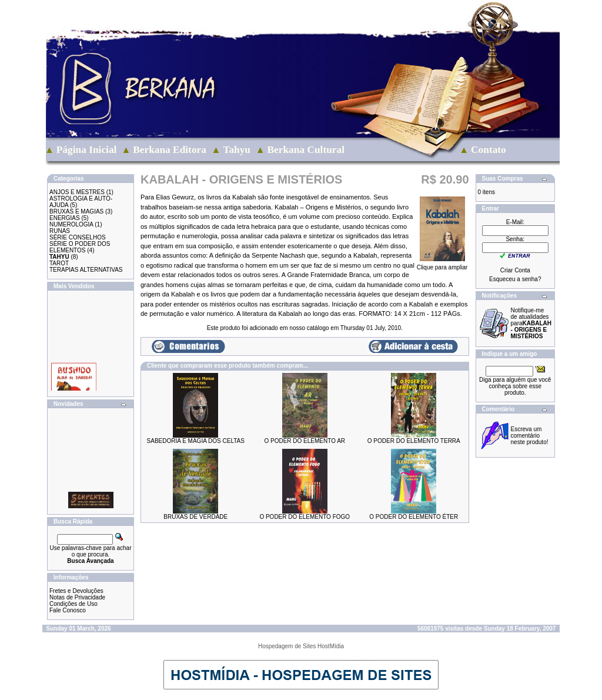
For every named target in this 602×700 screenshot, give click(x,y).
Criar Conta (515, 270)
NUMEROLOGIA (71, 224)
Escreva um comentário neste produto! (530, 436)
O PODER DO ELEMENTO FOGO (305, 517)
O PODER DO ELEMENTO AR (305, 441)
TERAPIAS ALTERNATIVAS (86, 270)
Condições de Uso (73, 604)
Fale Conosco (68, 610)
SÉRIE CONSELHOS (78, 237)
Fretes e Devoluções (76, 591)
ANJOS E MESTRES (77, 192)
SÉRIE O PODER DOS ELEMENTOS (80, 247)
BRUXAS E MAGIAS (76, 211)
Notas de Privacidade (77, 597)
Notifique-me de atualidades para (531, 323)
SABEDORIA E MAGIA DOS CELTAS (196, 441)
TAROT (59, 263)
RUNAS (60, 231)
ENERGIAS (65, 218)
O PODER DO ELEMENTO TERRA (414, 441)
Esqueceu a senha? (515, 279)
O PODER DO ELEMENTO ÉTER (414, 517)
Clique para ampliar (442, 265)
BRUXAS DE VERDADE (195, 517)
